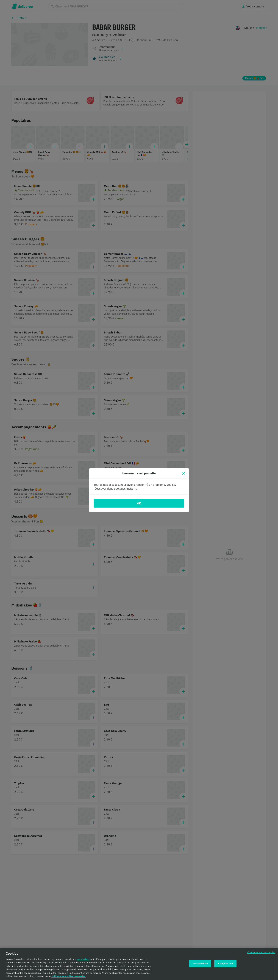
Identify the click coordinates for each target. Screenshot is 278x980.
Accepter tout (225, 964)
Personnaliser (200, 964)
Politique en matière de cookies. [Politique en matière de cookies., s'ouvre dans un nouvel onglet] (69, 977)
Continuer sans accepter (261, 952)
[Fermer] (184, 473)
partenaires (83, 959)
